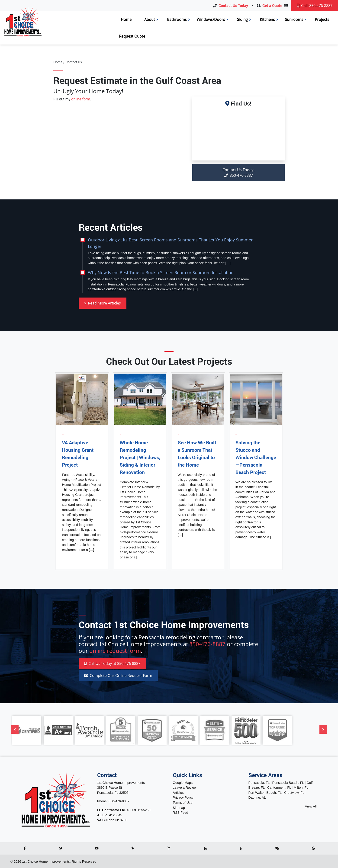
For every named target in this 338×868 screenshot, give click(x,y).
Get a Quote (272, 5)
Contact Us (74, 62)
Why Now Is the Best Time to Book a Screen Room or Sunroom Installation (161, 272)
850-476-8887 (238, 172)
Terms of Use (183, 803)
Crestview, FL (294, 793)
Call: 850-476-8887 (315, 6)
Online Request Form (118, 676)
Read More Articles (103, 303)
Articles (178, 793)
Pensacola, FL (259, 783)
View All (311, 806)
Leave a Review (185, 788)
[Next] (323, 730)
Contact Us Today (233, 5)
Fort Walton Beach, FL (265, 793)
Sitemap (179, 808)
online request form (115, 651)
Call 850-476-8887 (112, 663)
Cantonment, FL (279, 788)
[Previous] (15, 730)
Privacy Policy (183, 798)
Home (58, 62)
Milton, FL (301, 788)
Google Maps (183, 783)
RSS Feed (180, 813)
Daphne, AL (257, 798)
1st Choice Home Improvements (46, 862)
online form (81, 99)
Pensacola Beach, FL (288, 783)
